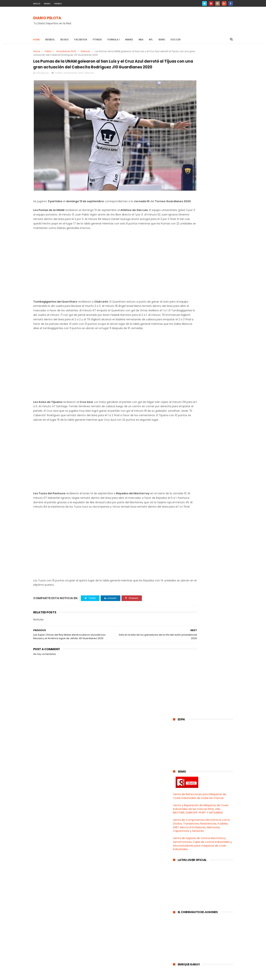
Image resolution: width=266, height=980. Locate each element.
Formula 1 (114, 40)
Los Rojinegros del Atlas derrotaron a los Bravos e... (206, 576)
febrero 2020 (190, 796)
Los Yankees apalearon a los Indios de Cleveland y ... (204, 535)
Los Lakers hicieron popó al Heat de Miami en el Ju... (204, 526)
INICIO (37, 4)
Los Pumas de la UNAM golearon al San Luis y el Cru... (203, 683)
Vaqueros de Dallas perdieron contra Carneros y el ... (206, 667)
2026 (181, 462)
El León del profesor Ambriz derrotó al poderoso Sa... (205, 559)
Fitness (98, 40)
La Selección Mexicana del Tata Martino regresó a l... (202, 518)
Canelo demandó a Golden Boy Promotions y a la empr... (202, 708)
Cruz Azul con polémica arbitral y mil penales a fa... (205, 650)
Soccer (176, 40)
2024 (181, 472)
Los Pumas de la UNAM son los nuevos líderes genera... (206, 699)
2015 (180, 828)
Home (37, 40)
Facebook (81, 40)
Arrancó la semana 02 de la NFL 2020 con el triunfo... (205, 658)
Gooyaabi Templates (93, 975)
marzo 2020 (189, 791)
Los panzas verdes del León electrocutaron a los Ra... (199, 732)
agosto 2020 (189, 765)
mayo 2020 (188, 780)
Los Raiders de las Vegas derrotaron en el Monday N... (205, 617)
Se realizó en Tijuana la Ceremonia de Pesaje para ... (204, 609)
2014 (180, 833)
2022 (181, 482)
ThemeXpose (54, 975)
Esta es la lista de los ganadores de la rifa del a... (206, 675)
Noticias (85, 51)
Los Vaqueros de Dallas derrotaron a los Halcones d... (206, 633)
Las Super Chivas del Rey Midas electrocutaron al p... (201, 691)
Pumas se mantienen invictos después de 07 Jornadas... (200, 757)
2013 (180, 838)
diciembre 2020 (192, 497)
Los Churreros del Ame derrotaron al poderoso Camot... (206, 716)
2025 (181, 467)
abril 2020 (188, 785)
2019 (180, 807)
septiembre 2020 (193, 512)
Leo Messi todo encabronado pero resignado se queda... (204, 741)
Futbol (48, 51)
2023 (181, 477)
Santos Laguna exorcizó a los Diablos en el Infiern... (206, 642)
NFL (151, 40)
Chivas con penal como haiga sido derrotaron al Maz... (204, 568)
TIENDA (58, 4)
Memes (129, 40)
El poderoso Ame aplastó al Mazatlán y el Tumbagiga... (206, 749)
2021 (180, 487)
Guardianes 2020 (66, 51)
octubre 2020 (190, 507)
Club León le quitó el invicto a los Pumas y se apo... (202, 625)
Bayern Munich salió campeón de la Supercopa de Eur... (205, 601)
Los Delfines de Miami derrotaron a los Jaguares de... (204, 592)
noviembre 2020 (192, 502)
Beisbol (50, 40)
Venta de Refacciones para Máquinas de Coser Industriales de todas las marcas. (200, 130)
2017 (180, 817)
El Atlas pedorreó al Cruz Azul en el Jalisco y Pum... (204, 724)
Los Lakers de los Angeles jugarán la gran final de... (205, 551)
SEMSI (47, 4)
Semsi (162, 40)
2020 (181, 492)
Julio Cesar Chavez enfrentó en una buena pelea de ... (205, 584)
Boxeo (65, 40)
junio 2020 (188, 775)
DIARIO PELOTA (47, 18)
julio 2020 (187, 770)
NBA (141, 40)
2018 (180, 812)
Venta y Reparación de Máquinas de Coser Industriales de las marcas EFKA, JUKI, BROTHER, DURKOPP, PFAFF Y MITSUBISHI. (201, 142)
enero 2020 (189, 801)
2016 (180, 822)
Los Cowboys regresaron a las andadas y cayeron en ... (201, 543)
